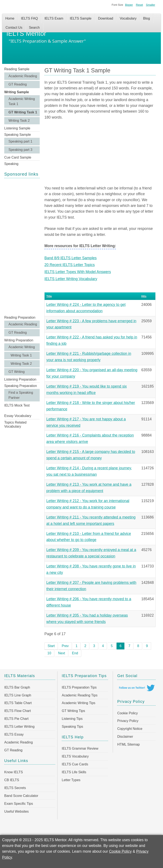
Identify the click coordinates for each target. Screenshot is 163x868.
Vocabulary (128, 18)
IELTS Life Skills (74, 772)
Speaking (11, 164)
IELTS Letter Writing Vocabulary (71, 279)
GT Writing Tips (73, 711)
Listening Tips (72, 719)
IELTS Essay (14, 734)
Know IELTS (14, 772)
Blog (146, 18)
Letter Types (71, 780)
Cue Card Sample (18, 157)
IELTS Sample (81, 18)
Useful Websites (16, 811)
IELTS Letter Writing (19, 727)
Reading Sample (17, 69)
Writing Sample (17, 92)
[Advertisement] (22, 246)
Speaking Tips (72, 727)
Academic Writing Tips (79, 703)
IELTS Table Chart (18, 703)
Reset (139, 5)
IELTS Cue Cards (75, 764)
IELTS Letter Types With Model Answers (78, 272)
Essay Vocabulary (18, 416)
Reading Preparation (20, 317)
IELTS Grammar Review (80, 748)
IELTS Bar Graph (17, 687)
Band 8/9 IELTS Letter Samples (70, 258)
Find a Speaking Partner (21, 395)
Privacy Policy (128, 721)
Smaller (151, 5)
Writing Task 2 (19, 121)
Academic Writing (22, 347)
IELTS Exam (54, 18)
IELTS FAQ (30, 18)
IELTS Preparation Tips (79, 687)
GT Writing (17, 372)
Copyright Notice (130, 729)
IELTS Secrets (15, 788)
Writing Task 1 (21, 355)
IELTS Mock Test (17, 405)
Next (62, 653)
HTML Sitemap (128, 744)
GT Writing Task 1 (23, 112)
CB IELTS (12, 780)
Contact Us (14, 28)
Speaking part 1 (20, 141)
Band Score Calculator (21, 796)
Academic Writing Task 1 (22, 101)
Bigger (129, 5)
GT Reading (18, 84)
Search (34, 28)
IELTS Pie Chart (16, 719)
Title (49, 296)
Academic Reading (23, 76)
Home (10, 18)
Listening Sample (17, 128)
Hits (144, 296)
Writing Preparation (19, 340)
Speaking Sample (18, 135)
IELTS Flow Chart (18, 711)
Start (51, 646)
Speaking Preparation (21, 386)
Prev (65, 646)
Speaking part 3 (20, 150)
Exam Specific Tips (19, 804)
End (75, 653)
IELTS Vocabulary (75, 756)
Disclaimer (125, 737)
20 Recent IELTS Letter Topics (70, 265)
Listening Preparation (20, 379)
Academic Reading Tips (80, 695)
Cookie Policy (127, 713)
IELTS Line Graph (18, 695)
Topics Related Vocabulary (15, 424)
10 (49, 653)
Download (106, 18)
